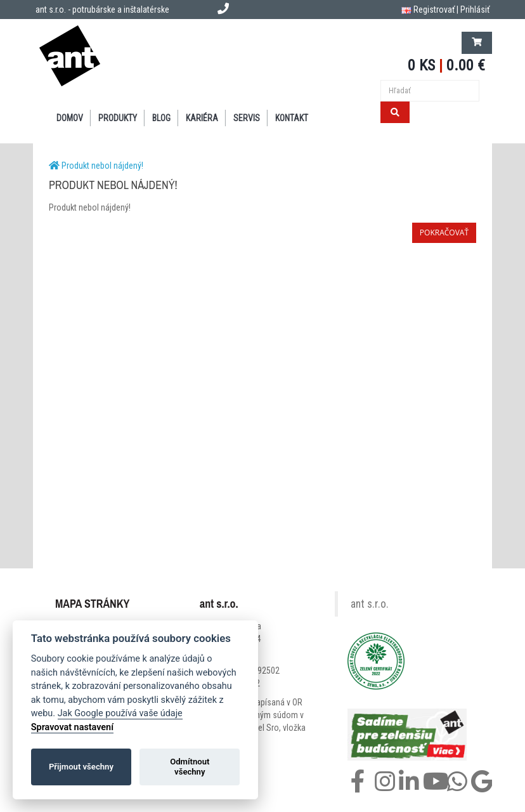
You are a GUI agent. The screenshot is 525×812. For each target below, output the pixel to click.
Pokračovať (444, 232)
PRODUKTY (118, 118)
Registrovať (434, 10)
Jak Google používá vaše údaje (120, 713)
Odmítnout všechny (190, 767)
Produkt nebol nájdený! (102, 166)
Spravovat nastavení (72, 727)
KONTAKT (292, 118)
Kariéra (202, 118)
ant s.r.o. (370, 604)
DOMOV (70, 118)
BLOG (161, 118)
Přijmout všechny (81, 767)
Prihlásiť (475, 10)
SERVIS (247, 118)
